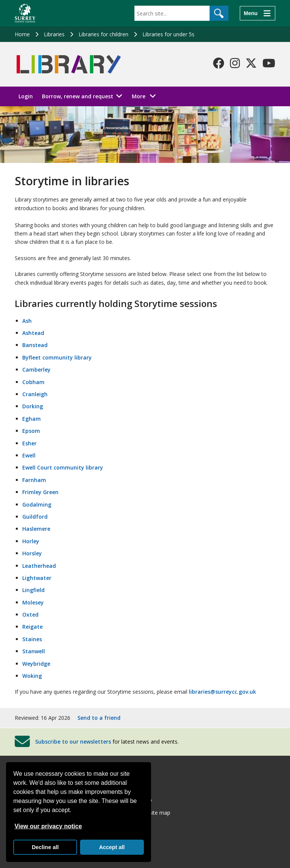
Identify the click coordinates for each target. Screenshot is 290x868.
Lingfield (33, 590)
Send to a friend (99, 718)
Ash (27, 321)
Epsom (31, 431)
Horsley (32, 553)
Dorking (33, 406)
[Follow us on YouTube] (269, 63)
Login (26, 96)
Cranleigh (35, 394)
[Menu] (258, 13)
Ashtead (33, 333)
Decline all (45, 847)
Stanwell (34, 651)
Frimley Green (40, 492)
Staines (32, 639)
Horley (31, 541)
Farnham (34, 480)
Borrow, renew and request (78, 96)
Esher (29, 443)
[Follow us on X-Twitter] (251, 63)
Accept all (112, 847)
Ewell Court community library (63, 467)
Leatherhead (39, 566)
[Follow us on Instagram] (235, 63)
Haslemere (36, 529)
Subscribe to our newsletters (73, 742)
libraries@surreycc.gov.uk (222, 692)
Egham (32, 419)
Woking (32, 676)
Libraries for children (103, 34)
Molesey (33, 602)
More (146, 96)
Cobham (33, 382)
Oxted (30, 615)
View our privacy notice (48, 826)
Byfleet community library (57, 357)
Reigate (32, 627)
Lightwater (37, 578)
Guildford (35, 517)
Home (22, 34)
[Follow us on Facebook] (219, 63)
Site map (160, 813)
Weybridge (36, 664)
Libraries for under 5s (168, 34)
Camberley (36, 370)
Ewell (29, 455)
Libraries (54, 34)
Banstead (35, 345)
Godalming (37, 505)
